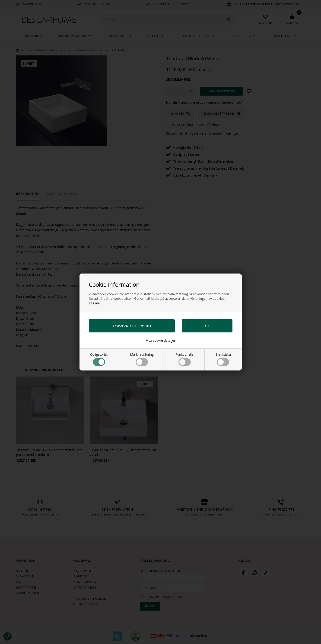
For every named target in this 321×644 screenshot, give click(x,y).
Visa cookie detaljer (161, 340)
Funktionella (184, 359)
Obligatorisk (99, 359)
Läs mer (95, 303)
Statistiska (223, 359)
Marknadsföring (142, 359)
